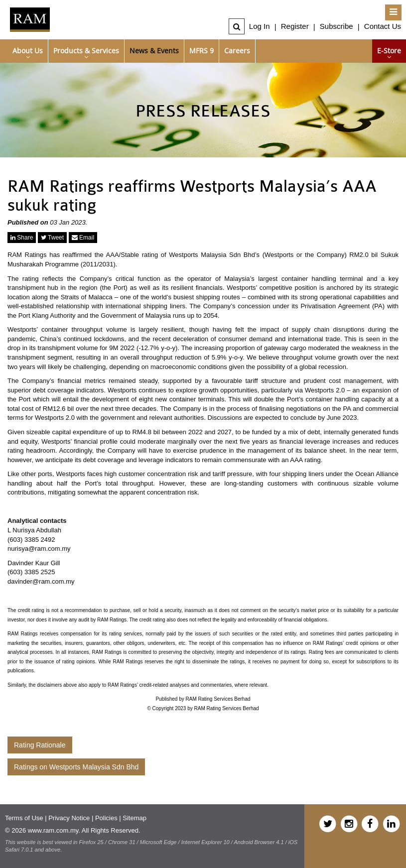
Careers (237, 51)
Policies (106, 818)
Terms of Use (24, 818)
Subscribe (337, 26)
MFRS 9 (202, 51)
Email (83, 238)
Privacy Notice (69, 818)
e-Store (389, 51)
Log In (260, 26)
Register (295, 26)
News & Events (154, 51)
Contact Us (383, 26)
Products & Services (86, 51)
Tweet (52, 238)
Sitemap (135, 818)
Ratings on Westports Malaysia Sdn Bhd (76, 767)
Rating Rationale (40, 745)
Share (22, 238)
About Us (28, 51)
